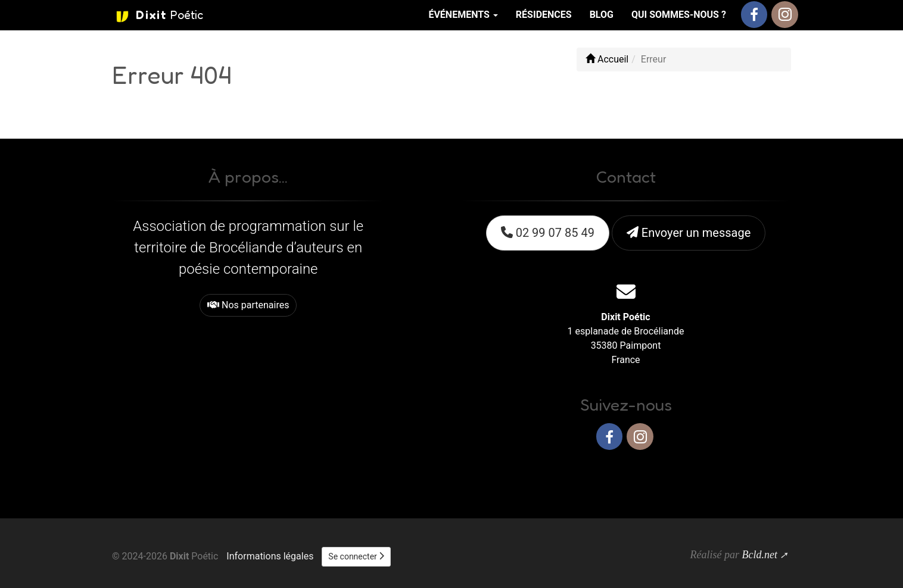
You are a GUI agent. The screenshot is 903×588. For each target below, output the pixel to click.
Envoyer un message (689, 233)
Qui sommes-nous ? (679, 15)
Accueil (607, 59)
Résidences (544, 15)
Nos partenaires (248, 305)
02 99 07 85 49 (548, 233)
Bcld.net (759, 555)
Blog (602, 15)
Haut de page (757, 475)
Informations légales (270, 556)
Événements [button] (463, 15)
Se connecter (356, 556)
